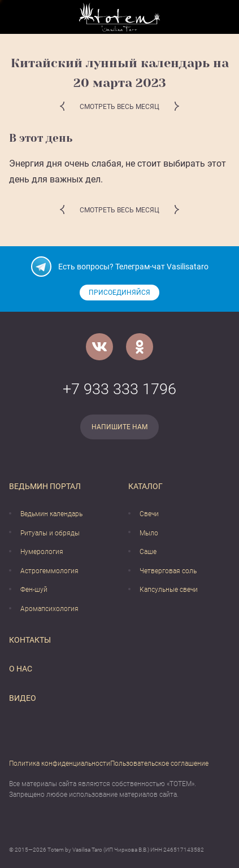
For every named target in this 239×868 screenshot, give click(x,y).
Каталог (145, 486)
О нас (21, 669)
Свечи (149, 514)
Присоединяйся (120, 293)
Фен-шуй (34, 590)
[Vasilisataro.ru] (120, 17)
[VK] (99, 347)
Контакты (30, 640)
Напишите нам (120, 427)
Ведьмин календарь (51, 514)
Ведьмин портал (45, 486)
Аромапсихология (49, 609)
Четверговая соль (168, 571)
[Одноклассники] (140, 347)
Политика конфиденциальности (60, 764)
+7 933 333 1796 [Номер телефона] (120, 389)
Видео (23, 698)
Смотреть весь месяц (120, 107)
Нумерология (42, 552)
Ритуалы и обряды (50, 533)
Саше (148, 552)
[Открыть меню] (18, 17)
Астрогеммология (49, 571)
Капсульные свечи (169, 590)
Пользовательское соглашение (159, 764)
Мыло (149, 533)
